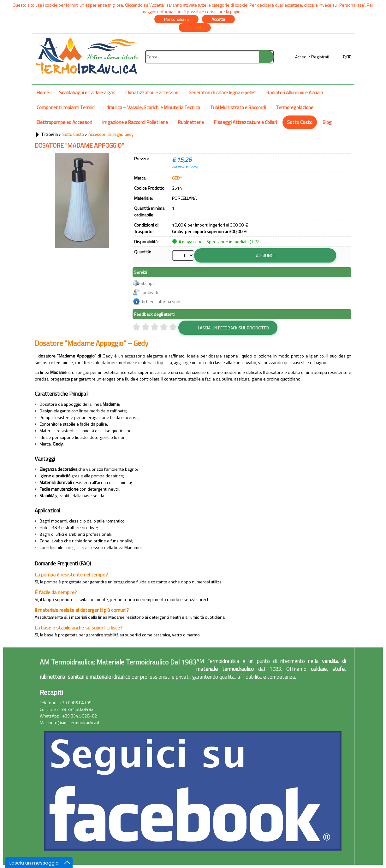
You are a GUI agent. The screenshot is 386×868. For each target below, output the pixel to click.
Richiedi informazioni (160, 301)
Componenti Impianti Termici (66, 107)
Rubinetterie (191, 122)
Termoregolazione (295, 107)
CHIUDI (195, 28)
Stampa (148, 283)
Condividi (149, 292)
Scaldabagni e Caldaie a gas (87, 93)
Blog (327, 122)
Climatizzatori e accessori (152, 93)
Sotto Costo (300, 122)
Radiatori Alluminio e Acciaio (295, 93)
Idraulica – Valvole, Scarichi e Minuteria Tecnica (153, 107)
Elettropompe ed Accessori (64, 122)
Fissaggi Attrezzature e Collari (245, 122)
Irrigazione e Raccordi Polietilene (135, 122)
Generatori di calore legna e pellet (222, 93)
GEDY (177, 178)
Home (43, 93)
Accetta (218, 19)
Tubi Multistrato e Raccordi (238, 107)
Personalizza (176, 19)
